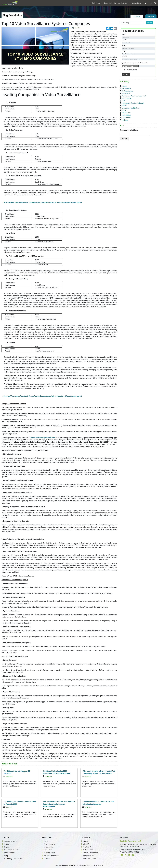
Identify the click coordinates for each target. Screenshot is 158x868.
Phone (124, 45)
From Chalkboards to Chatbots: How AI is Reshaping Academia (98, 803)
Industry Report (96, 3)
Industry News (48, 853)
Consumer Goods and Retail (133, 103)
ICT (124, 101)
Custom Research (10, 841)
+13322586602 (133, 852)
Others (125, 120)
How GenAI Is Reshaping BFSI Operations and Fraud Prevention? (57, 772)
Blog (5, 856)
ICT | (75, 28)
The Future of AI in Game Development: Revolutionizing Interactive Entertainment (59, 804)
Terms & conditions (89, 853)
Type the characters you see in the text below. (135, 63)
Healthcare (127, 113)
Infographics (47, 847)
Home (151, 16)
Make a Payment (88, 859)
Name (124, 34)
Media (125, 106)
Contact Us (86, 847)
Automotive (127, 98)
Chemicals (126, 93)
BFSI (124, 110)
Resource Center (136, 3)
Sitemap (46, 859)
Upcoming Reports (10, 850)
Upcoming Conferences (12, 859)
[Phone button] (145, 3)
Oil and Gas (127, 89)
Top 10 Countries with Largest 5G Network (17, 772)
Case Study (47, 850)
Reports (6, 847)
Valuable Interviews (50, 856)
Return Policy (87, 850)
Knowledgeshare (49, 844)
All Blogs (137, 16)
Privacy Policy (87, 856)
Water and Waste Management (134, 96)
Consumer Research (121, 3)
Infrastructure (128, 91)
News (44, 841)
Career (84, 841)
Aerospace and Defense (131, 108)
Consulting (108, 3)
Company (124, 51)
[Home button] (150, 3)
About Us (85, 844)
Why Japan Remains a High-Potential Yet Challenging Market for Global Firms (99, 772)
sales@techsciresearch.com (135, 849)
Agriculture (127, 118)
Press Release (8, 853)
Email (124, 40)
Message (124, 56)
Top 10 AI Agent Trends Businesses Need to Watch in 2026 (20, 803)
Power (125, 86)
